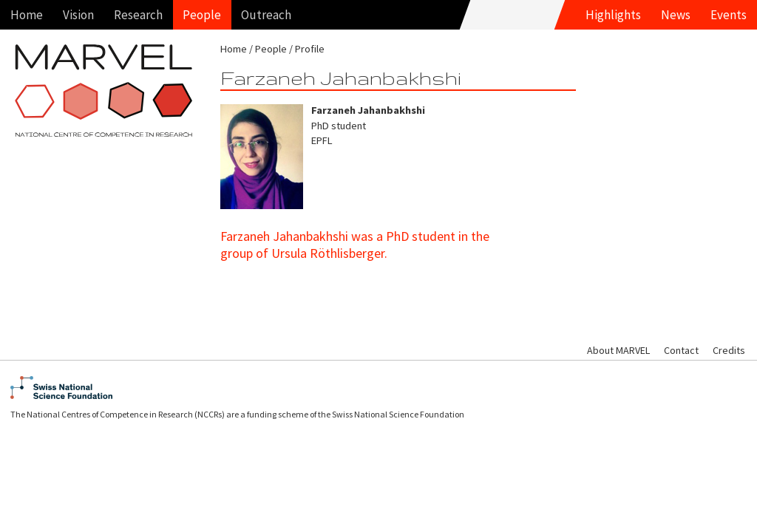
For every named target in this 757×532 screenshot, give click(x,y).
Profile (310, 49)
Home (27, 15)
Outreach (266, 15)
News (676, 15)
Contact (681, 350)
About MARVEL (618, 350)
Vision (78, 15)
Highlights (613, 15)
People (202, 15)
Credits (729, 350)
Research (138, 15)
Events (729, 15)
